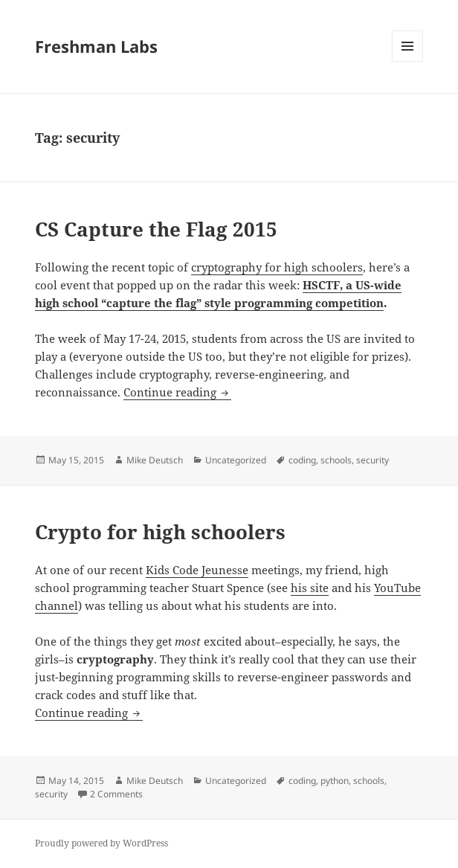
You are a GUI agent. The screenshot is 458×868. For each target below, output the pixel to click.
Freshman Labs (96, 46)
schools (336, 460)
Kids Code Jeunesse (197, 570)
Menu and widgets (408, 61)
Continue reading (177, 392)
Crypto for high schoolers (160, 532)
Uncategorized (236, 460)
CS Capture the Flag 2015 (156, 229)
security (372, 460)
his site (310, 588)
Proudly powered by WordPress (101, 843)
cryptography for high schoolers (277, 267)
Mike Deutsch (155, 460)
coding (302, 460)
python (335, 781)
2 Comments (116, 794)
